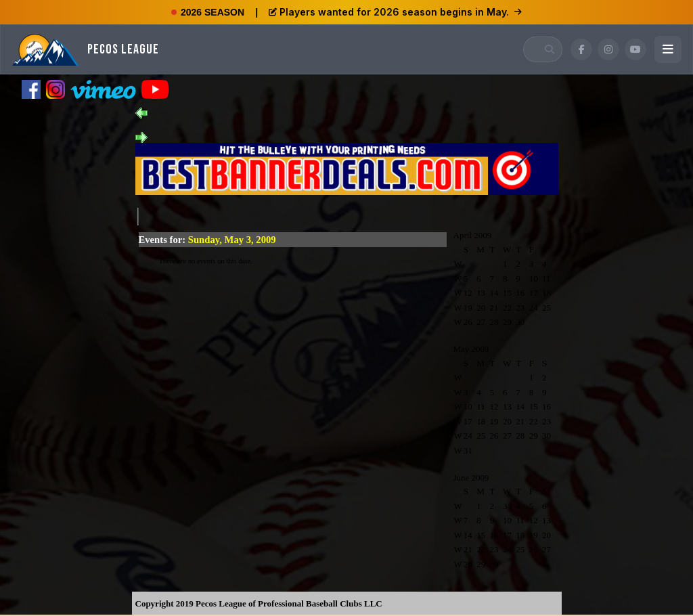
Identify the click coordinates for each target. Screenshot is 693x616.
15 (507, 293)
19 (468, 308)
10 (534, 279)
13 (481, 293)
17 (534, 293)
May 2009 (471, 349)
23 (520, 308)
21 (494, 308)
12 (468, 293)
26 (468, 322)
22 (507, 308)
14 (494, 293)
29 (507, 322)
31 (468, 450)
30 (520, 322)
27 (481, 322)
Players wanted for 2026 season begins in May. (395, 12)
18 (546, 293)
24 (534, 308)
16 (520, 293)
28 (494, 322)
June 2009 (471, 478)
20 (481, 308)
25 (546, 308)
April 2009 (473, 235)
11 (546, 279)
